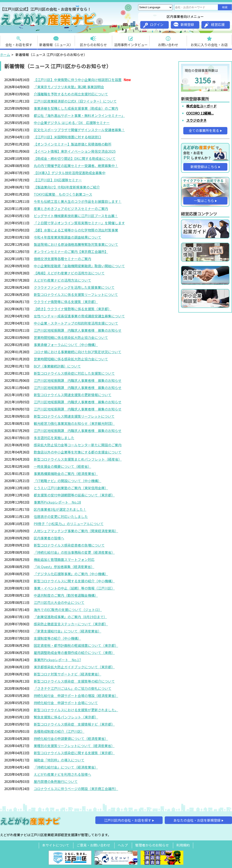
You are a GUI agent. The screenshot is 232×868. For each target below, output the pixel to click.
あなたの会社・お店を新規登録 (197, 820)
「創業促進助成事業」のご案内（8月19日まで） (70, 617)
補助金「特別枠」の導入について (59, 760)
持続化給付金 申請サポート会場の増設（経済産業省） (76, 695)
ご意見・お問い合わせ (93, 845)
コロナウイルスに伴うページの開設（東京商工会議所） (76, 789)
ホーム (5, 55)
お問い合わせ (168, 40)
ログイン (153, 25)
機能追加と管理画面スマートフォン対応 (64, 559)
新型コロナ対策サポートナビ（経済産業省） (67, 674)
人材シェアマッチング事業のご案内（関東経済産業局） (76, 531)
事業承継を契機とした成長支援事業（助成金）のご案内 (76, 108)
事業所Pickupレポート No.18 (57, 502)
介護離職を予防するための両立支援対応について (71, 94)
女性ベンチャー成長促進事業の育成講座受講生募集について (79, 316)
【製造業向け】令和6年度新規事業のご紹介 (67, 187)
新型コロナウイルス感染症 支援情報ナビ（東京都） (74, 724)
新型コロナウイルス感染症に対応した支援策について (74, 373)
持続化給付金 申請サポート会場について (66, 703)
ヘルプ (123, 845)
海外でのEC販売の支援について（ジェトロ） (68, 610)
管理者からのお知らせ (152, 845)
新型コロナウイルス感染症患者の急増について (69, 545)
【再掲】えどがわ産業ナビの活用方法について (69, 273)
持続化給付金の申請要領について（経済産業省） (71, 738)
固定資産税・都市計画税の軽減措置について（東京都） (76, 645)
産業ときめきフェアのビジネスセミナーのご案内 (71, 209)
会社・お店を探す (19, 40)
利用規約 (183, 845)
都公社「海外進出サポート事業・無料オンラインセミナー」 (79, 115)
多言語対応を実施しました (54, 438)
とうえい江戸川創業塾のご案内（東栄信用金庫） (71, 488)
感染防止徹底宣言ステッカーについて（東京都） (71, 624)
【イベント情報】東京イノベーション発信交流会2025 (75, 151)
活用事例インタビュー (131, 40)
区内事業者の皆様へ (49, 538)
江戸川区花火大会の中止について (59, 602)
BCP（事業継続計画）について (57, 366)
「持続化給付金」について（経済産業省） (66, 767)
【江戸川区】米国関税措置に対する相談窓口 (67, 137)
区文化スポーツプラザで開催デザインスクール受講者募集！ (79, 130)
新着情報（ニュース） (56, 40)
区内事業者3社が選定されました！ (60, 509)
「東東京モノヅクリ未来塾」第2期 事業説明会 (69, 87)
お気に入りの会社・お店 (209, 40)
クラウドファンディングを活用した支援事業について (74, 287)
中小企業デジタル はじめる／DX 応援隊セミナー (72, 123)
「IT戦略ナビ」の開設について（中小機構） (67, 481)
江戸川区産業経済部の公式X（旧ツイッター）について (75, 101)
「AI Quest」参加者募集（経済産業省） (64, 567)
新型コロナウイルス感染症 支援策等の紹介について (74, 681)
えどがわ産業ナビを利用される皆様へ (62, 774)
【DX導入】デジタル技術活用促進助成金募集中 (70, 173)
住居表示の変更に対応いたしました (61, 516)
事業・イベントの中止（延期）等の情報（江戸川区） (74, 588)
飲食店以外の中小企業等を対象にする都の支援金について (78, 452)
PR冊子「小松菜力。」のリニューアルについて (69, 524)
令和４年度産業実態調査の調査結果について (67, 237)
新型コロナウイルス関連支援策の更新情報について (73, 395)
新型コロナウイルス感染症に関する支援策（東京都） (74, 753)
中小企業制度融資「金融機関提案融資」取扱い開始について (79, 266)
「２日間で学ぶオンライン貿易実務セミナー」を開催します (79, 223)
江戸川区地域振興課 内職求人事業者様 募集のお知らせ (78, 330)
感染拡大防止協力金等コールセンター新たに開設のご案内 (78, 445)
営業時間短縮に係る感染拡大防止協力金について (71, 337)
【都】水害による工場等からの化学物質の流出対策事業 (76, 230)
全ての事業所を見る (204, 130)
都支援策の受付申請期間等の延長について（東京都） (74, 495)
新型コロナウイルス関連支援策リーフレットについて (74, 416)
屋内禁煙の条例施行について (56, 781)
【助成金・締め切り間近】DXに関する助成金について (75, 158)
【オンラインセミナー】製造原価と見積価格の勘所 (73, 144)
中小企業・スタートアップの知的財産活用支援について (76, 323)
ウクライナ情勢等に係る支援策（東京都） (66, 302)
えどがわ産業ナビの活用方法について (62, 280)
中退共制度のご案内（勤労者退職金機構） (66, 595)
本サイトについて (56, 845)
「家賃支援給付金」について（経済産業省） (67, 631)
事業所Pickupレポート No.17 (57, 660)
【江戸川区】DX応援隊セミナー (58, 180)
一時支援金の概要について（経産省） (62, 466)
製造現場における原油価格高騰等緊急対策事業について (76, 244)
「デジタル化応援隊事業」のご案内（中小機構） (71, 574)
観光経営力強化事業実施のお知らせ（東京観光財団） (74, 423)
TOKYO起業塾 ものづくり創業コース (63, 194)
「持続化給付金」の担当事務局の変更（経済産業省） (74, 552)
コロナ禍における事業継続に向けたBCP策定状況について (78, 352)
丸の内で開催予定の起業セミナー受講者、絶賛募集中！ (76, 166)
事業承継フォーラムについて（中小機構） (66, 345)
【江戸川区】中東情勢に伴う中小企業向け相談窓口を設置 (78, 80)
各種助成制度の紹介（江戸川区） (59, 731)
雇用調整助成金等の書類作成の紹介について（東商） (74, 653)
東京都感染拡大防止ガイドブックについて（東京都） (74, 667)
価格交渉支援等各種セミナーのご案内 (62, 259)
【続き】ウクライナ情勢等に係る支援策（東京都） (73, 309)
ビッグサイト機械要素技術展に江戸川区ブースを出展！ (76, 216)
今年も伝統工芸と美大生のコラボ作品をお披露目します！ (78, 201)
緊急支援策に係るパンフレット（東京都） (66, 717)
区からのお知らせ (93, 40)
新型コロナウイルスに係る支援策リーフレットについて (76, 294)
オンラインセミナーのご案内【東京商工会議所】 (71, 251)
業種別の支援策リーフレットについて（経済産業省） (74, 746)
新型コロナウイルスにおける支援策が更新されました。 (76, 710)
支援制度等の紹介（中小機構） (57, 638)
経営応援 (214, 25)
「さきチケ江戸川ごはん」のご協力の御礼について (73, 688)
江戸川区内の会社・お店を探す (128, 820)
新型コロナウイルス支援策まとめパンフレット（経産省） (78, 459)
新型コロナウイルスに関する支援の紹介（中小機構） (74, 581)
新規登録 (184, 24)
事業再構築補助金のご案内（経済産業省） (66, 473)
